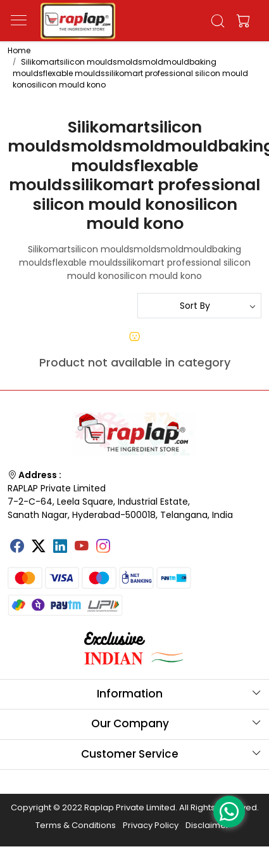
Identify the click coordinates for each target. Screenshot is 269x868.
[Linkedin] (60, 547)
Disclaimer (207, 825)
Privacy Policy (151, 825)
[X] (39, 547)
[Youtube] (82, 547)
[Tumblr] (125, 541)
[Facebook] (17, 547)
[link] (217, 21)
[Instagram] (103, 547)
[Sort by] (200, 306)
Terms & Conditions (76, 825)
